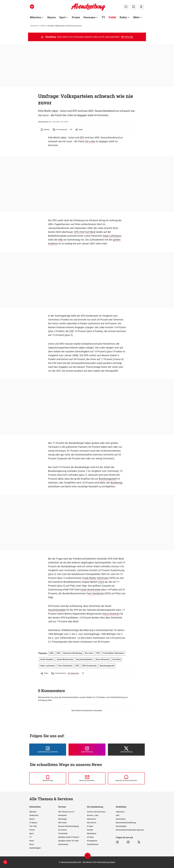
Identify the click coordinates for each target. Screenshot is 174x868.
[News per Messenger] (48, 778)
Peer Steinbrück (95, 593)
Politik (112, 17)
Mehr (136, 17)
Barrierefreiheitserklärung (126, 823)
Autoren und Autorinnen (96, 812)
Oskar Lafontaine (112, 236)
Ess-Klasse (62, 830)
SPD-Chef (79, 232)
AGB (118, 815)
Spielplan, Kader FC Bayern (69, 837)
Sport (62, 17)
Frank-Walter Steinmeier (96, 578)
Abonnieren (91, 819)
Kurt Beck (90, 232)
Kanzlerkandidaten (84, 659)
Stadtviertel (34, 815)
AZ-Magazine (92, 841)
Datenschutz (121, 819)
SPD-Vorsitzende (89, 666)
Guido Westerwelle (90, 590)
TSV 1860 (33, 826)
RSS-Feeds (62, 823)
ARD (60, 240)
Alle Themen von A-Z (66, 812)
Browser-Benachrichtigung (69, 826)
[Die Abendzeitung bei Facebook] (48, 750)
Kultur (123, 17)
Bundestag (117, 483)
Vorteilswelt (63, 833)
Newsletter (62, 815)
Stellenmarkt (63, 844)
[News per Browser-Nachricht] (126, 778)
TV (103, 17)
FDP (72, 331)
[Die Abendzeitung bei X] (126, 750)
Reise (32, 844)
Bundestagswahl (108, 479)
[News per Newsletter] (87, 778)
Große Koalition (47, 659)
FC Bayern (33, 823)
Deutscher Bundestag (72, 653)
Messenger (63, 819)
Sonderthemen (93, 844)
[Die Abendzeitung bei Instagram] (87, 750)
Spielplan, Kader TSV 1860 (68, 841)
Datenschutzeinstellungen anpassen (130, 830)
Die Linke (90, 141)
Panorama (89, 17)
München (35, 17)
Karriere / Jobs (93, 815)
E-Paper (90, 826)
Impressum (120, 812)
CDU (101, 582)
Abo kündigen (121, 826)
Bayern (52, 17)
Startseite (34, 26)
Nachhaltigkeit (35, 848)
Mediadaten (92, 833)
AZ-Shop (90, 837)
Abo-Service (92, 823)
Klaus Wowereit (111, 614)
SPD (82, 138)
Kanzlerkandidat (57, 610)
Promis (76, 17)
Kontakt (90, 830)
